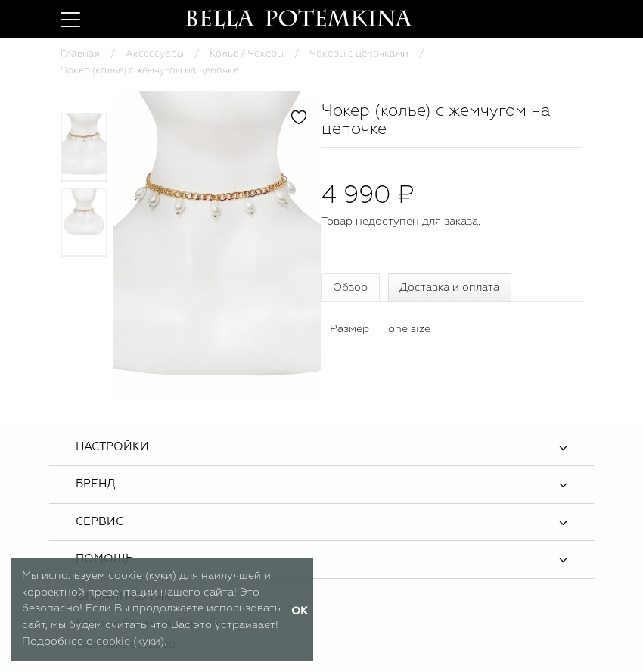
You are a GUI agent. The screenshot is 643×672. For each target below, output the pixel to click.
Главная (80, 54)
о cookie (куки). (126, 642)
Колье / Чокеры (247, 54)
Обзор (350, 288)
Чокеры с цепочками (359, 54)
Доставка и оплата (449, 288)
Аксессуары (155, 54)
